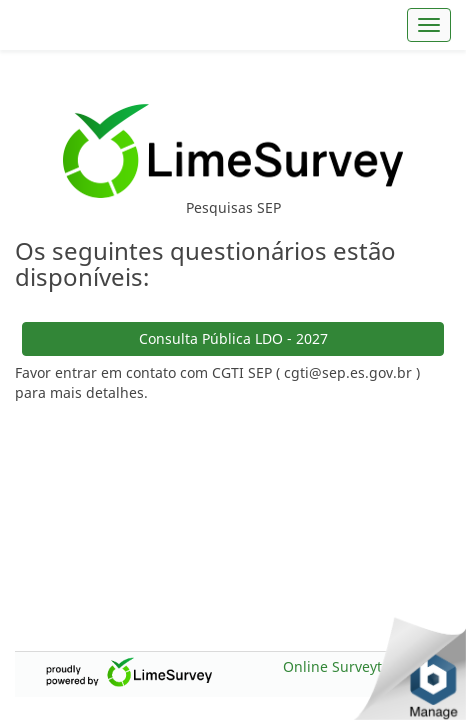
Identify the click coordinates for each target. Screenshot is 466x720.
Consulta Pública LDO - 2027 (233, 305)
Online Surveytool (342, 666)
